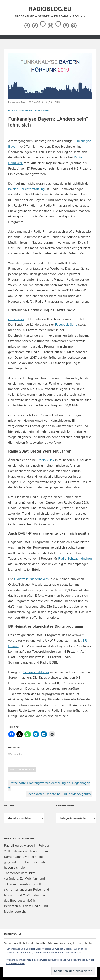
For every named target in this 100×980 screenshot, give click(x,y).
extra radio (16, 319)
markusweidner (37, 111)
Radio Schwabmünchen (75, 559)
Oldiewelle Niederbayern (32, 579)
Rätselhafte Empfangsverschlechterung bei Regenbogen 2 (49, 786)
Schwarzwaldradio (36, 672)
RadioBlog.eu (50, 9)
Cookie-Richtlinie (16, 964)
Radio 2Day (46, 460)
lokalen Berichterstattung (26, 189)
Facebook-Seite (66, 325)
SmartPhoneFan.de (22, 770)
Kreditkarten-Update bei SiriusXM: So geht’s (59, 794)
